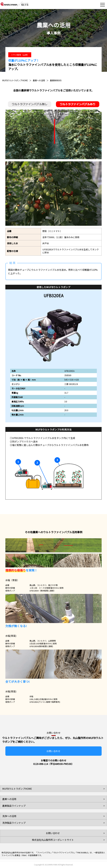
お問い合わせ (53, 751)
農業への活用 (39, 80)
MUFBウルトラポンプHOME (15, 80)
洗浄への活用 (9, 816)
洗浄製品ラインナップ (14, 823)
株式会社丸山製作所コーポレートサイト (53, 840)
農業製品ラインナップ (14, 806)
